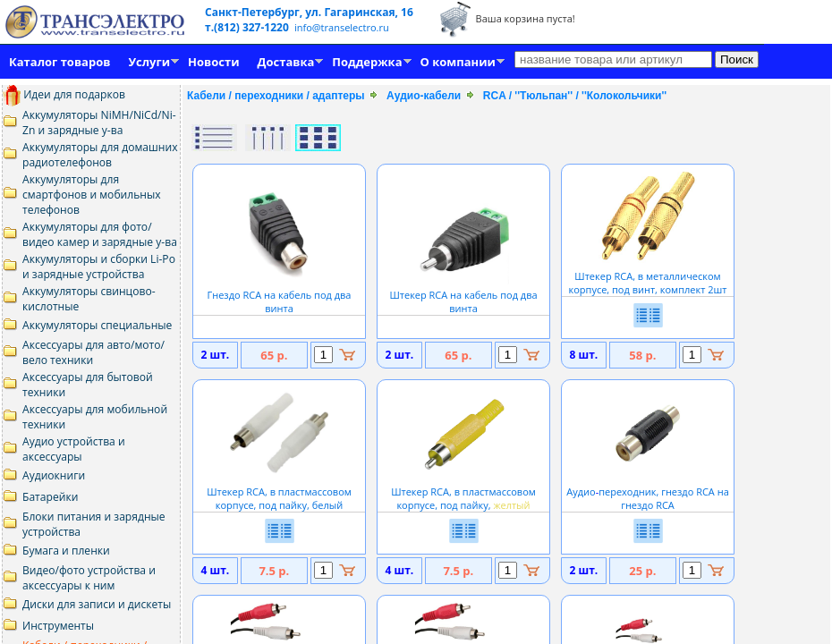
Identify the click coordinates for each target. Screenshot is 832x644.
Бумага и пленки (66, 551)
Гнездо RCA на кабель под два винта (280, 295)
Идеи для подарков (64, 94)
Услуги (149, 62)
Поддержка (367, 62)
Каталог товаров (59, 62)
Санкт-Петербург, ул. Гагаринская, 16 (309, 12)
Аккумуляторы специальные (97, 325)
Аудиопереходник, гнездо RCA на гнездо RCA (648, 491)
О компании (458, 62)
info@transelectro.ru (342, 27)
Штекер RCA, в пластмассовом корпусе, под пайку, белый (279, 491)
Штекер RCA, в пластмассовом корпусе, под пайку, (463, 491)
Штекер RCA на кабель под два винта (463, 295)
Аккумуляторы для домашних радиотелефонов (100, 155)
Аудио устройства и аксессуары (74, 449)
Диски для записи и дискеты (97, 604)
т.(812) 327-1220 (248, 27)
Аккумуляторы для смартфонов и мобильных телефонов (92, 195)
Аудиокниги (54, 475)
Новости (213, 62)
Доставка (286, 62)
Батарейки (50, 497)
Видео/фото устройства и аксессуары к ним (89, 578)
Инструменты (58, 626)
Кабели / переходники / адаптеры (276, 96)
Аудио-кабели (424, 96)
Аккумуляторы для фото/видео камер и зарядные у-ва (100, 234)
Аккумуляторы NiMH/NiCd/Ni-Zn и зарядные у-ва (99, 123)
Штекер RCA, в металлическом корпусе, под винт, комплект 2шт (648, 276)
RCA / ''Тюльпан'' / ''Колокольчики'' (575, 96)
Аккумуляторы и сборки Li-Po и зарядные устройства (99, 267)
